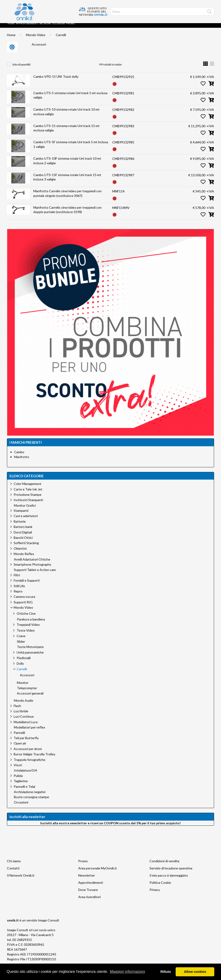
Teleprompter (27, 693)
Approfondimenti (27, 28)
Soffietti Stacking (26, 547)
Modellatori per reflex (30, 732)
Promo (70, 28)
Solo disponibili (21, 69)
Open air (20, 748)
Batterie (20, 526)
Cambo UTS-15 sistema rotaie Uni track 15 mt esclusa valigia (66, 133)
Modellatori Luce (26, 727)
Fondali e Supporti (27, 585)
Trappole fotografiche (30, 764)
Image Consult (49, 925)
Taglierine (21, 786)
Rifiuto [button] (166, 972)
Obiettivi (20, 553)
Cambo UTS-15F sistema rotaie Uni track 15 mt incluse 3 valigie (67, 182)
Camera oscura (24, 601)
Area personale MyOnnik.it (98, 873)
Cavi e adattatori (26, 520)
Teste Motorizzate (30, 651)
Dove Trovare (88, 894)
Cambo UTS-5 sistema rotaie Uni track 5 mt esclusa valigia (70, 100)
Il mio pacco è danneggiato (169, 880)
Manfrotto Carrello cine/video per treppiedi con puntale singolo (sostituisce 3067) (67, 198)
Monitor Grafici (25, 510)
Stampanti (21, 515)
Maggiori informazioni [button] (127, 972)
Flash (17, 710)
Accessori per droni (28, 753)
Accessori (39, 49)
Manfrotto (22, 461)
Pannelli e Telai (24, 791)
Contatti (13, 873)
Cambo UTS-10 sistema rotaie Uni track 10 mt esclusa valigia (66, 116)
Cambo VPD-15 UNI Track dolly (56, 81)
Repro (18, 596)
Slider (21, 646)
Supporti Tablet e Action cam (35, 574)
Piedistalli (24, 662)
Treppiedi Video (28, 629)
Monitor (23, 687)
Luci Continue (24, 721)
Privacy (155, 894)
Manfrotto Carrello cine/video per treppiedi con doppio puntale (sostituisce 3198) (67, 214)
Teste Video (26, 635)
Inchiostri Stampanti (28, 504)
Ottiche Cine (26, 618)
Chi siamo (14, 866)
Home (11, 28)
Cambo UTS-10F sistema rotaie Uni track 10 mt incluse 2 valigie (67, 165)
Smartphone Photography (32, 569)
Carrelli (61, 39)
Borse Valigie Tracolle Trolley (34, 759)
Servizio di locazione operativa (171, 873)
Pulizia (18, 780)
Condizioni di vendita (164, 866)
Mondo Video (36, 39)
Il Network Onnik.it (21, 880)
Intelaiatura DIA (26, 775)
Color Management (28, 488)
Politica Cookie (160, 887)
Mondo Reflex (24, 558)
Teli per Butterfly (26, 743)
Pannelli (19, 737)
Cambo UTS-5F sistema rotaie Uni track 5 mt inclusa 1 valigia (71, 149)
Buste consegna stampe (31, 802)
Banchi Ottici (23, 542)
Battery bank (23, 531)
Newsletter (87, 880)
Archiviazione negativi (30, 797)
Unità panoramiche (30, 657)
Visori (18, 770)
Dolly (20, 668)
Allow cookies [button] (195, 972)
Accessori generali (30, 698)
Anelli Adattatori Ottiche (32, 564)
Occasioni (59, 28)
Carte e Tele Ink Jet (28, 494)
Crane (21, 640)
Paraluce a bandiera (31, 624)
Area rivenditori (89, 901)
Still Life (19, 591)
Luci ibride (21, 716)
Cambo (19, 457)
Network (45, 28)
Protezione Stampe (28, 499)
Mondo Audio (24, 705)
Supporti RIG (23, 607)
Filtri (17, 580)
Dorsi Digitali (23, 537)
